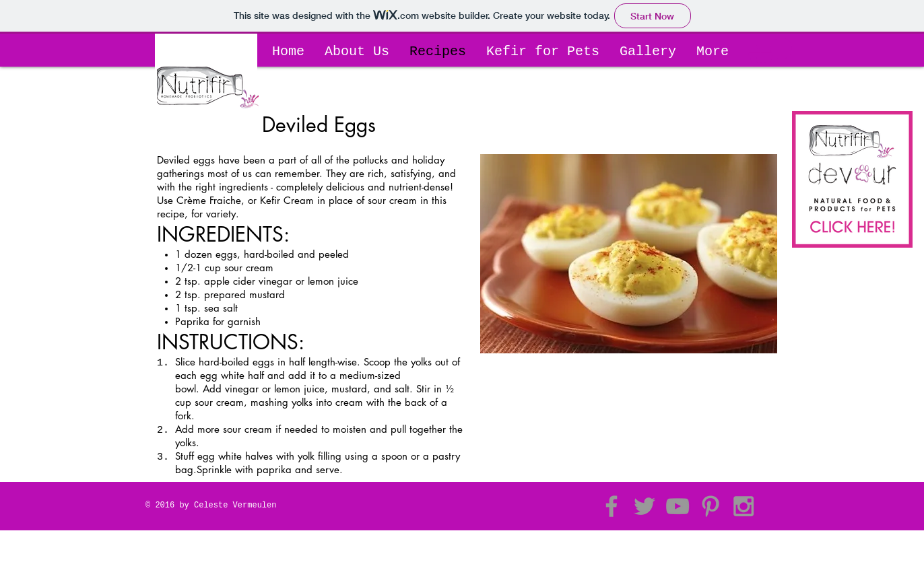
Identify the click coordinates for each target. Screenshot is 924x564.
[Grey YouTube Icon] (678, 506)
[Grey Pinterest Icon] (711, 506)
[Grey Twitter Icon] (645, 506)
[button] (770, 52)
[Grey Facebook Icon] (612, 506)
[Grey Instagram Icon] (744, 506)
